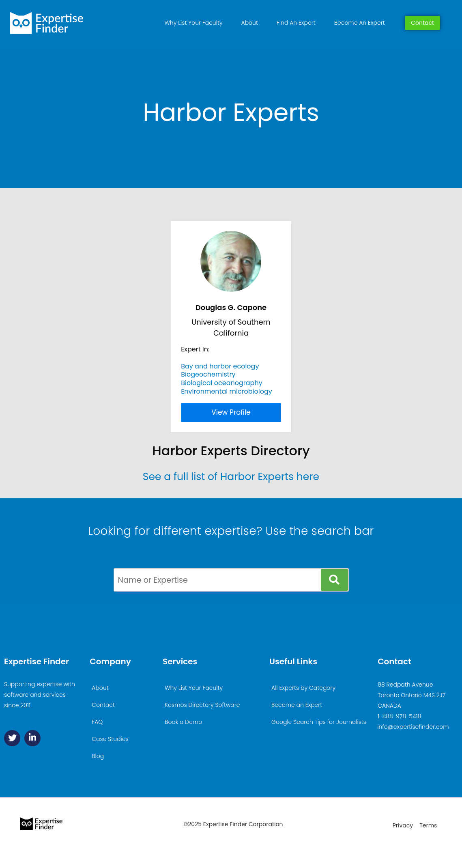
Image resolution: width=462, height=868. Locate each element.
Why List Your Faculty (194, 23)
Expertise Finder (37, 661)
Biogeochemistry (208, 374)
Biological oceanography (221, 383)
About (250, 23)
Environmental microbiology (227, 391)
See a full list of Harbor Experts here (231, 477)
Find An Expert (296, 23)
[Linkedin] (32, 738)
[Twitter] (12, 738)
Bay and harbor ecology (220, 366)
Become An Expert (360, 23)
